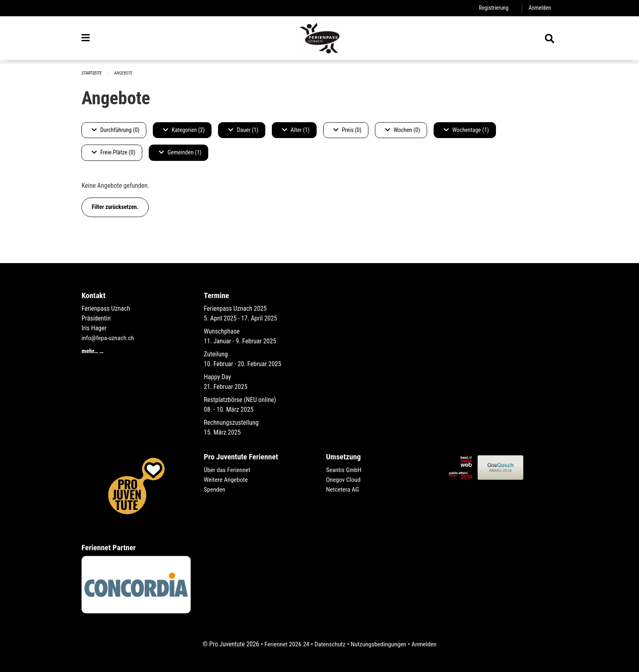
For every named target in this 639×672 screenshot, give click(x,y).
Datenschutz (329, 644)
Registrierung (492, 8)
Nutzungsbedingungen (379, 644)
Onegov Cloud (344, 480)
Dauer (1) (243, 130)
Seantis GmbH (344, 470)
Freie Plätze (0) (113, 153)
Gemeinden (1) (180, 153)
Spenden (215, 489)
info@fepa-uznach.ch (109, 338)
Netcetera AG (343, 489)
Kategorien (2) (184, 130)
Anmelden (539, 8)
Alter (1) (296, 130)
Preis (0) (347, 130)
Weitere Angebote (227, 480)
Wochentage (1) (466, 130)
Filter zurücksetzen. (115, 207)
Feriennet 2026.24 (285, 644)
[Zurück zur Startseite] (319, 40)
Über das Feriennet (228, 470)
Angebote (124, 73)
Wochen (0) (403, 130)
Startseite (92, 73)
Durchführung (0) (116, 130)
